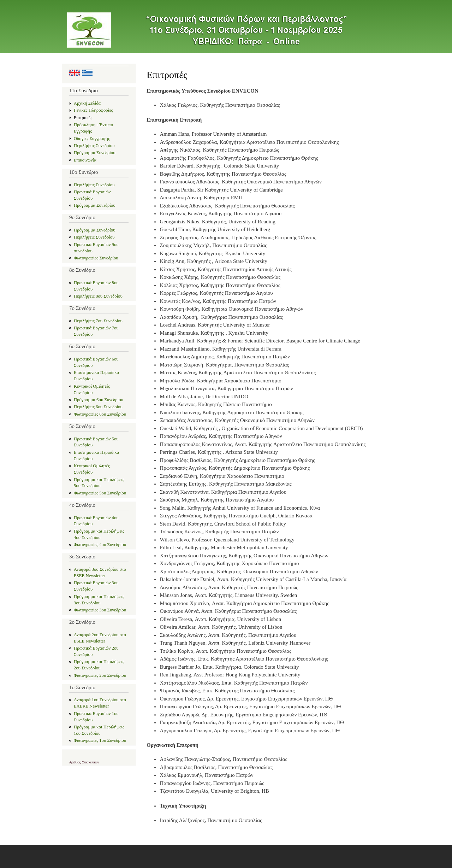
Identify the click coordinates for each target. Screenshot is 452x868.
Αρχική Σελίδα (87, 103)
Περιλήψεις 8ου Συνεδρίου (98, 296)
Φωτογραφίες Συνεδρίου (96, 258)
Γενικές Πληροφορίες (93, 110)
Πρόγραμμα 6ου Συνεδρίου (99, 400)
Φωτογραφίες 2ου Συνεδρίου (100, 675)
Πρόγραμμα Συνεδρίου (95, 153)
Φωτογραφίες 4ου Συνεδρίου (100, 545)
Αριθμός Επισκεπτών (84, 762)
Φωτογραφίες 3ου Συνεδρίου (100, 610)
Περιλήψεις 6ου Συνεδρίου (98, 407)
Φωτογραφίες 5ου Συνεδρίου (100, 493)
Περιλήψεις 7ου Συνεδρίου (98, 321)
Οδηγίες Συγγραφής (92, 139)
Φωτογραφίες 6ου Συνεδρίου (100, 414)
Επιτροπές (83, 118)
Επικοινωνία (85, 160)
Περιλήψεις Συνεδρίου (94, 146)
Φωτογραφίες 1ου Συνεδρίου (100, 740)
